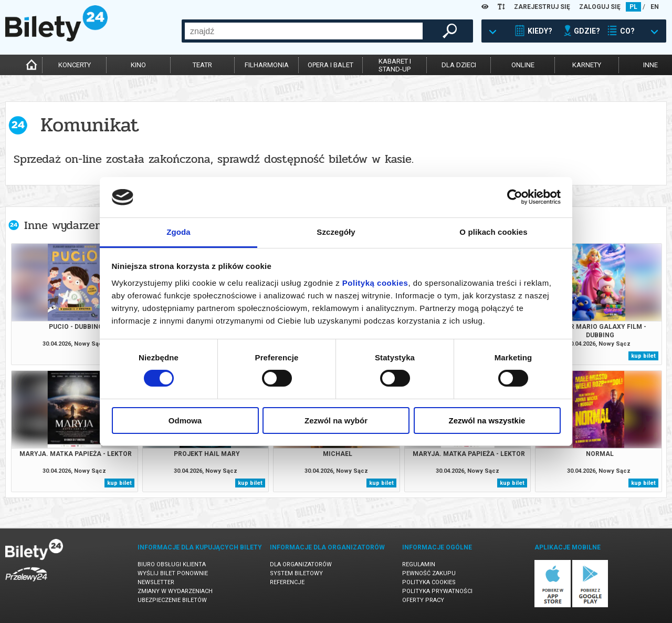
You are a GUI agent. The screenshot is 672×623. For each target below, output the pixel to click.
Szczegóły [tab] (336, 232)
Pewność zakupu (429, 573)
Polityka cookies (429, 582)
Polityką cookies (375, 283)
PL (633, 7)
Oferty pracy (423, 600)
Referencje (287, 582)
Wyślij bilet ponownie (173, 573)
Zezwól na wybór (336, 420)
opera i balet (330, 65)
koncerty (75, 65)
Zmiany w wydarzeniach (175, 591)
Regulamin (419, 564)
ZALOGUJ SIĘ (600, 7)
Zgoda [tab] (178, 232)
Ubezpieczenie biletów (172, 600)
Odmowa (185, 420)
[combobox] (304, 31)
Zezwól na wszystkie (487, 420)
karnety (587, 65)
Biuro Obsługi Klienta (172, 564)
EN (655, 7)
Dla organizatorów (301, 564)
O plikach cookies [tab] (493, 232)
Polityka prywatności (437, 591)
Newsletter (156, 582)
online (523, 65)
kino (138, 65)
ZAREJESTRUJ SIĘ (542, 7)
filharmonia (267, 65)
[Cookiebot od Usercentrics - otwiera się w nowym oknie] (515, 197)
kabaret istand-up (395, 65)
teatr (202, 65)
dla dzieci (459, 65)
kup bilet (643, 356)
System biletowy (296, 573)
